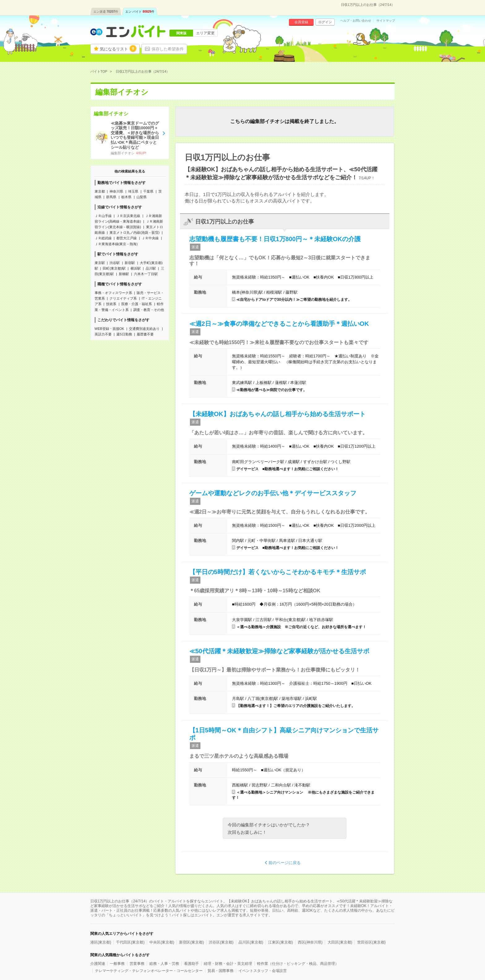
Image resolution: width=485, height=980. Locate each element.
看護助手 (191, 964)
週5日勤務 (124, 334)
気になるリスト (118, 49)
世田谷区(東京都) (371, 942)
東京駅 (100, 263)
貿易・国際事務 (221, 971)
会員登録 (301, 22)
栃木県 (126, 197)
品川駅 (151, 268)
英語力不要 (103, 334)
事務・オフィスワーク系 (113, 293)
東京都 (100, 191)
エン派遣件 (106, 12)
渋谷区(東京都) (221, 942)
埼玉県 (133, 191)
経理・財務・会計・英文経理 (228, 964)
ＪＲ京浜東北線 (128, 216)
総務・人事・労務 (164, 964)
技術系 (111, 304)
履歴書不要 (145, 334)
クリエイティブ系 (123, 298)
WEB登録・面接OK (109, 329)
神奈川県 (116, 191)
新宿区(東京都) (191, 942)
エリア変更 (205, 33)
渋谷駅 (115, 263)
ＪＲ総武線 (103, 238)
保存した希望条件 (168, 49)
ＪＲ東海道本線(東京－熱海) (116, 244)
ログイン (325, 22)
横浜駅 (136, 268)
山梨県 (142, 197)
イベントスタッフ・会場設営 (263, 971)
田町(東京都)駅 (114, 268)
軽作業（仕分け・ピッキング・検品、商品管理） (298, 964)
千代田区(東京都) (130, 942)
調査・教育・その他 (149, 310)
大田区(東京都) (340, 942)
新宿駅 (130, 263)
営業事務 (137, 964)
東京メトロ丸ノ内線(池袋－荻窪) (134, 232)
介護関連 (98, 964)
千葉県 (148, 191)
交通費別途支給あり (144, 329)
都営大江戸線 (127, 238)
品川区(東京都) (251, 942)
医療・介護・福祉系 (137, 304)
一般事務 (117, 964)
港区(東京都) (101, 942)
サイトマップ (386, 21)
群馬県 (111, 197)
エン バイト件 (140, 12)
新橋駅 (124, 274)
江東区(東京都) (281, 942)
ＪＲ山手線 (103, 216)
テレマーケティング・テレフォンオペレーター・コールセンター (149, 971)
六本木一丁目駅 (146, 274)
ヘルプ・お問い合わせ (356, 21)
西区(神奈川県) (310, 942)
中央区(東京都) (162, 942)
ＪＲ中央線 (150, 238)
